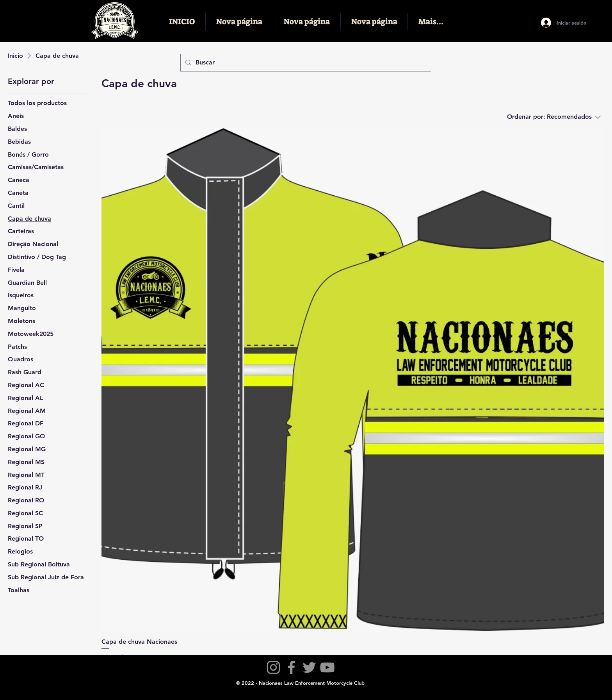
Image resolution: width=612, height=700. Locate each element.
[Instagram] (273, 667)
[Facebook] (291, 667)
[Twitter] (309, 667)
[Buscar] (305, 63)
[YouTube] (327, 667)
